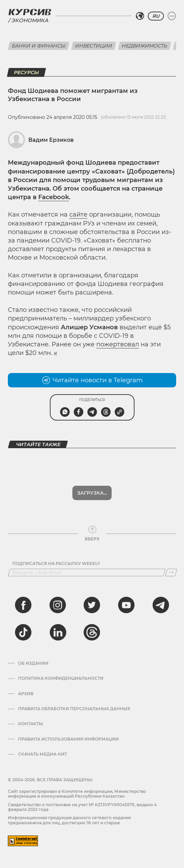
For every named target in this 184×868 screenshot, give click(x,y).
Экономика (30, 20)
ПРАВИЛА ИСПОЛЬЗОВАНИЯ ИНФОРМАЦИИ (68, 739)
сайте (78, 215)
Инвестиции (94, 46)
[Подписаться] (171, 573)
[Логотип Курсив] (30, 12)
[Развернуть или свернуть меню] (172, 16)
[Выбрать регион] (140, 16)
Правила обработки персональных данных (74, 709)
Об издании (33, 663)
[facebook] (23, 605)
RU (156, 16)
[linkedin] (58, 632)
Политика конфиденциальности (61, 678)
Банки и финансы (39, 46)
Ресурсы (26, 72)
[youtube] (126, 605)
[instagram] (58, 605)
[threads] (92, 632)
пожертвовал (118, 344)
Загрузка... (92, 493)
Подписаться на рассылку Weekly (56, 564)
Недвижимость (145, 46)
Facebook (54, 197)
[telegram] (161, 605)
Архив (26, 694)
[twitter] (92, 605)
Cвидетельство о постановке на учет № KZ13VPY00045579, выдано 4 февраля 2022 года (82, 807)
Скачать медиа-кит (43, 754)
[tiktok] (23, 632)
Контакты (31, 724)
